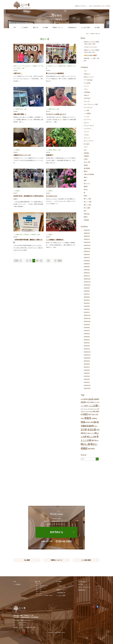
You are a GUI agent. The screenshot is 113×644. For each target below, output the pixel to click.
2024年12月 (87, 279)
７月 (85, 71)
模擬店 (86, 187)
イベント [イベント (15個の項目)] (86, 409)
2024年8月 (87, 291)
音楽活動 (86, 220)
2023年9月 (87, 325)
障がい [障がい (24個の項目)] (97, 440)
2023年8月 (87, 328)
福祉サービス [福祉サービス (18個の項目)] (91, 433)
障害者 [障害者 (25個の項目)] (93, 449)
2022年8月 (87, 364)
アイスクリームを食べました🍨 (56, 114)
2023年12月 (87, 315)
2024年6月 (87, 297)
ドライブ (40, 66)
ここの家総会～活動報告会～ (55, 240)
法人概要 (27, 560)
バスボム (86, 135)
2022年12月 (87, 352)
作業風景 (86, 156)
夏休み (86, 171)
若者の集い (87, 214)
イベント (54, 66)
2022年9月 (87, 361)
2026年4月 (87, 230)
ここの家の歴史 (86, 560)
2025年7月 (87, 258)
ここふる (86, 117)
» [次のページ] (55, 261)
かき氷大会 (87, 98)
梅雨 (85, 180)
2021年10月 (87, 388)
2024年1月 (87, 312)
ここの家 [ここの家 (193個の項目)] (93, 406)
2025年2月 (87, 273)
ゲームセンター (26, 66)
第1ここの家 (21, 68)
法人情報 (59, 586)
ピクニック (87, 138)
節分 (85, 211)
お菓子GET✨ (18, 73)
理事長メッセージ (56, 560)
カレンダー (87, 101)
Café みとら (87, 74)
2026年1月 (87, 239)
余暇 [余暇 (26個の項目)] (94, 411)
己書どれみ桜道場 (89, 174)
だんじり (86, 123)
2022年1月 (87, 382)
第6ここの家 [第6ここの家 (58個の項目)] (91, 437)
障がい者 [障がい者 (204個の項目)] (85, 444)
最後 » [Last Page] (60, 261)
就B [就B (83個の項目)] (95, 422)
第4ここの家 (39, 590)
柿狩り (86, 177)
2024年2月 (87, 309)
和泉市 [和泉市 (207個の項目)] (88, 418)
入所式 (86, 159)
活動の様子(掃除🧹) (20, 114)
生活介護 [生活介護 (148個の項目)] (92, 429)
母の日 (86, 190)
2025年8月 (87, 255)
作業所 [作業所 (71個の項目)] (85, 414)
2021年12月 (87, 385)
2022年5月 (87, 373)
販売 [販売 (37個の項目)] (93, 440)
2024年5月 (87, 300)
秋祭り (86, 196)
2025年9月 (87, 251)
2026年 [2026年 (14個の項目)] (88, 402)
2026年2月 (87, 236)
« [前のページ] (21, 261)
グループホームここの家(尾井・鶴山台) (44, 595)
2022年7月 (87, 367)
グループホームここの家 (91, 104)
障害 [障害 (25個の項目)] (89, 449)
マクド (86, 147)
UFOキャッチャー (18, 66)
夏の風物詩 (87, 168)
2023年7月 (87, 331)
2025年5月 (87, 264)
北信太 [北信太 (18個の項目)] (82, 418)
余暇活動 (86, 153)
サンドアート (88, 120)
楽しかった (87, 184)
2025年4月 (87, 267)
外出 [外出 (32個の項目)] (88, 422)
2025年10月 (87, 248)
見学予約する (56, 532)
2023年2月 (87, 346)
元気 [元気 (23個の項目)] (97, 414)
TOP (87, 34)
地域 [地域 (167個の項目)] (83, 422)
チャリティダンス (89, 126)
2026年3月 (87, 233)
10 (37, 261)
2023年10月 (87, 322)
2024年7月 (87, 294)
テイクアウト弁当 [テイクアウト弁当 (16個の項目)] (88, 412)
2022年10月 (87, 358)
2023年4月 (87, 340)
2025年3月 (87, 270)
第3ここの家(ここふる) (41, 588)
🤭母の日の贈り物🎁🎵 (91, 55)
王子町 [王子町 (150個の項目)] (84, 429)
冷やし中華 (87, 162)
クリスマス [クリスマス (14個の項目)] (91, 409)
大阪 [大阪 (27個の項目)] (92, 422)
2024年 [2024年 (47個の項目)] (97, 399)
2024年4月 (87, 303)
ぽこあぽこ (87, 144)
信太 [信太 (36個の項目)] (90, 414)
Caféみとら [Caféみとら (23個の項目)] (93, 402)
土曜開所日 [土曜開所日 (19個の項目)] (94, 418)
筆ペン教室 (87, 208)
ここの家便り (34, 66)
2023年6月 (87, 334)
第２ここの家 (30, 234)
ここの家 (86, 110)
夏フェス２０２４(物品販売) (55, 73)
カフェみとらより (52, 196)
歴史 (59, 584)
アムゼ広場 (49, 66)
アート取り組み (88, 80)
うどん (86, 89)
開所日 (86, 217)
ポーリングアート (89, 141)
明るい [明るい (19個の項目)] (96, 426)
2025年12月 (87, 242)
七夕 (85, 150)
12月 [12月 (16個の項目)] (82, 399)
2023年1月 (87, 349)
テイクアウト (88, 129)
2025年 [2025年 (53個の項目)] (83, 402)
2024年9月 (87, 288)
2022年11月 (87, 355)
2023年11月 (87, 318)
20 (48, 261)
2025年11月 (87, 245)
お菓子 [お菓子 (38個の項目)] (86, 406)
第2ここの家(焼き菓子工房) (42, 586)
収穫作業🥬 (50, 155)
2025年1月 (87, 276)
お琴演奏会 (87, 92)
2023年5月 (87, 337)
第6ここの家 (37, 234)
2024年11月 (87, 282)
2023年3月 (87, 343)
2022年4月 (87, 376)
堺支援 (86, 165)
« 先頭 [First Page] (16, 261)
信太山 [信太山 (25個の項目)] (93, 414)
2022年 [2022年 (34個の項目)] (86, 399)
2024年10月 (87, 285)
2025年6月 (87, 261)
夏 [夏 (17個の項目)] (86, 422)
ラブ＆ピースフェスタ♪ (90, 47)
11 (41, 261)
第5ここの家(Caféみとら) (41, 592)
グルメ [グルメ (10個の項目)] (95, 409)
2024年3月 (87, 306)
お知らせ (86, 95)
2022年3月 (87, 379)
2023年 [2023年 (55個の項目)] (91, 399)
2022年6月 (87, 370)
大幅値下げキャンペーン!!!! (22, 155)
